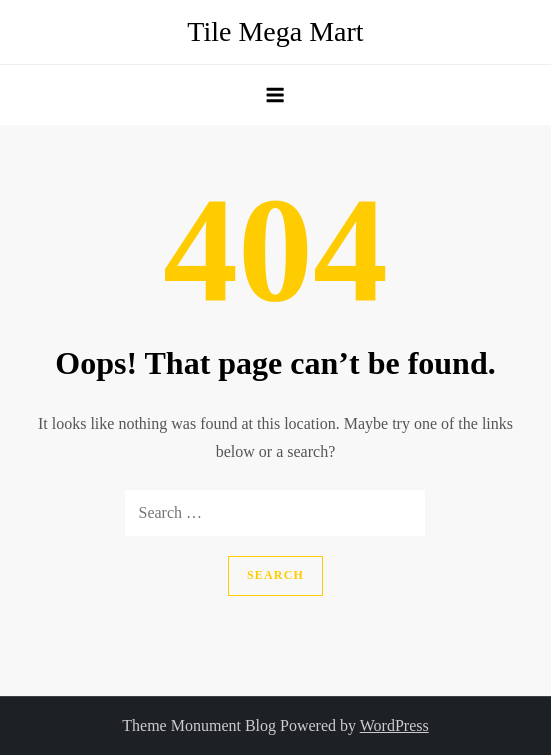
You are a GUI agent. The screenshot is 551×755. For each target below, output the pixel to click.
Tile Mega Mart (275, 31)
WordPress (394, 725)
